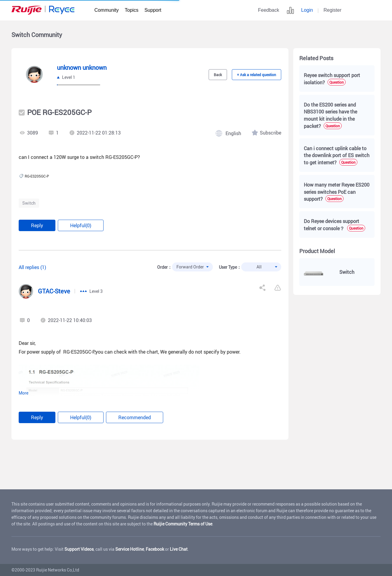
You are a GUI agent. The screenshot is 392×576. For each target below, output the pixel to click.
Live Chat (179, 549)
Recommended (135, 417)
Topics (131, 10)
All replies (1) (32, 267)
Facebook (155, 549)
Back (218, 75)
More (23, 393)
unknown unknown (82, 68)
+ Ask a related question (257, 75)
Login (307, 10)
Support (153, 10)
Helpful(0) (81, 225)
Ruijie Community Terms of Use (183, 524)
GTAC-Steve (54, 291)
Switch (29, 203)
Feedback (269, 10)
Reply (37, 225)
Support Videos (79, 549)
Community (106, 10)
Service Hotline (130, 549)
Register (332, 10)
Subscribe (271, 133)
